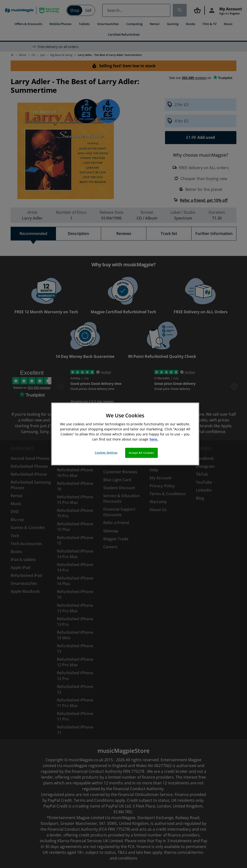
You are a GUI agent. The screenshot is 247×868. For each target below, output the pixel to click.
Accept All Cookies (141, 453)
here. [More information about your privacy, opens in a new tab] (154, 439)
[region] (125, 434)
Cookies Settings (106, 453)
